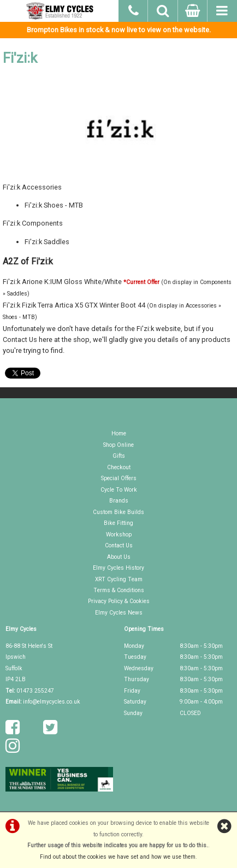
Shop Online (118, 445)
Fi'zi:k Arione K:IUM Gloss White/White (62, 282)
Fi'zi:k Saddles (47, 242)
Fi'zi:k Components (33, 223)
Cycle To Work (119, 490)
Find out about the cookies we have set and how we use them (118, 857)
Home (119, 433)
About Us (119, 557)
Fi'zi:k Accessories (32, 187)
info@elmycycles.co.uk (52, 702)
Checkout (119, 467)
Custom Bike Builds (118, 512)
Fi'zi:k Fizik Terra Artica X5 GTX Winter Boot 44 (74, 305)
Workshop (119, 535)
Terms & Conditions (119, 590)
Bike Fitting (118, 523)
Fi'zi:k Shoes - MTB (54, 205)
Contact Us (20, 339)
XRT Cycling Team (119, 579)
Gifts (119, 456)
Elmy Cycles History (118, 568)
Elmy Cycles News (119, 613)
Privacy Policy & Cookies (119, 601)
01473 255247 (35, 691)
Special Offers (119, 478)
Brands (119, 501)
